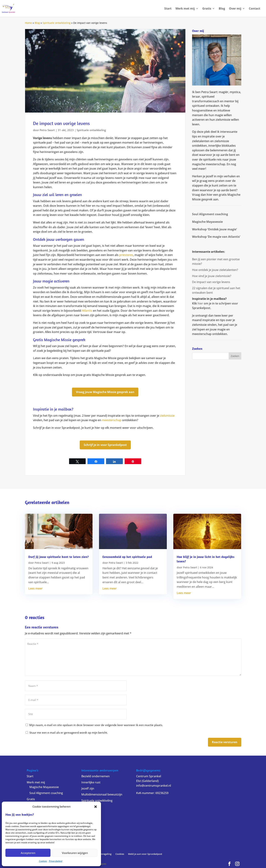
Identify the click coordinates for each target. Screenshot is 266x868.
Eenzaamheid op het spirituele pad (127, 557)
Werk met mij (185, 9)
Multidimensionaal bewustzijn (102, 794)
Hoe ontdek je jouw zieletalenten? (215, 270)
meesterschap (112, 420)
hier (210, 195)
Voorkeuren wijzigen (75, 853)
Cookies (43, 861)
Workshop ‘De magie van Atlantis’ (216, 237)
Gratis (207, 9)
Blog (222, 9)
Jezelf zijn (88, 788)
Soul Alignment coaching (46, 793)
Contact (255, 9)
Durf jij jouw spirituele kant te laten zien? (59, 557)
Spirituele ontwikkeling (57, 23)
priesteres (126, 255)
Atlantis (87, 311)
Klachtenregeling (102, 854)
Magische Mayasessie (44, 787)
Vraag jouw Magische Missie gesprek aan (105, 392)
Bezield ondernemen (95, 776)
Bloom (102, 864)
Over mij (235, 9)
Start (168, 9)
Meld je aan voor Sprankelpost (145, 854)
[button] (96, 807)
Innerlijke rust (91, 782)
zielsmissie (167, 416)
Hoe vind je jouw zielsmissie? (212, 276)
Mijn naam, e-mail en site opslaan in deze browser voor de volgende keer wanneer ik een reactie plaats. (96, 725)
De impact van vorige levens (211, 282)
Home (28, 23)
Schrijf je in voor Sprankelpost (105, 445)
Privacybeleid (56, 861)
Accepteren (28, 853)
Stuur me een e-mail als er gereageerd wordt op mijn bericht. (67, 733)
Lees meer (35, 588)
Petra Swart (47, 130)
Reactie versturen (225, 742)
